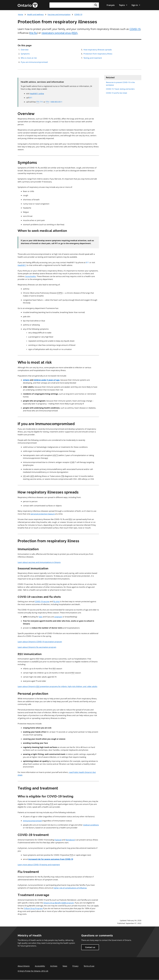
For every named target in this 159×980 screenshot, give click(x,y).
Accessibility (40, 966)
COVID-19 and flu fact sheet (116, 93)
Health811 (22, 265)
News (65, 966)
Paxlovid (58, 840)
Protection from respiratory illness (98, 54)
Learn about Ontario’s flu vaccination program (37, 647)
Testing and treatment (93, 58)
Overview (25, 50)
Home (21, 14)
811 (31, 98)
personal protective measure (43, 514)
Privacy (75, 966)
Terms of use (89, 966)
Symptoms (25, 54)
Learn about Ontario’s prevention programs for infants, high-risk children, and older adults (57, 687)
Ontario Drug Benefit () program (59, 903)
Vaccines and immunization (59, 14)
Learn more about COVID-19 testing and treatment (39, 865)
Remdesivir (70, 840)
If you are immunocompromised (34, 62)
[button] (96, 5)
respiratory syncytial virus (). (60, 33)
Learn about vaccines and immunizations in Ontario (39, 562)
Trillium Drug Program (33, 908)
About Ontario (24, 966)
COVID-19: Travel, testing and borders (120, 89)
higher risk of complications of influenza (70, 888)
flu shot (56, 601)
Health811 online (37, 94)
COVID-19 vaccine (42, 601)
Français (111, 5)
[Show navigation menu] (123, 5)
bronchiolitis (31, 276)
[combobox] (74, 5)
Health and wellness (35, 14)
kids (41, 617)
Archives (54, 966)
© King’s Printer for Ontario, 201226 (33, 971)
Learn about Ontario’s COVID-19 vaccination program (40, 642)
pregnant (58, 617)
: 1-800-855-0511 (54, 102)
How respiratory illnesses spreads (98, 50)
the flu (33, 33)
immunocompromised (32, 821)
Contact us (90, 947)
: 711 (40, 102)
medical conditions (91, 825)
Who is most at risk (29, 58)
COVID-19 (78, 14)
